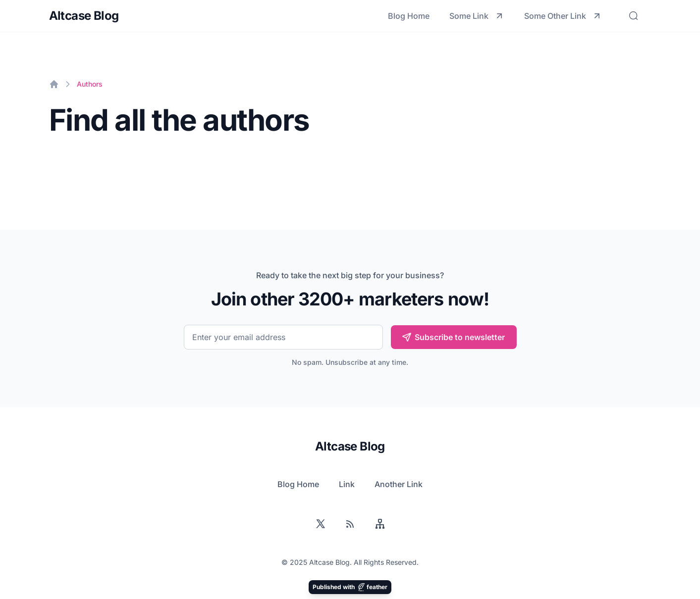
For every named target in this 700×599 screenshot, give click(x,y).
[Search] (634, 16)
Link (347, 484)
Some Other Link (563, 16)
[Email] (283, 337)
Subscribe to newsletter (453, 337)
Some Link (477, 16)
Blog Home (409, 16)
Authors (90, 84)
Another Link (399, 484)
